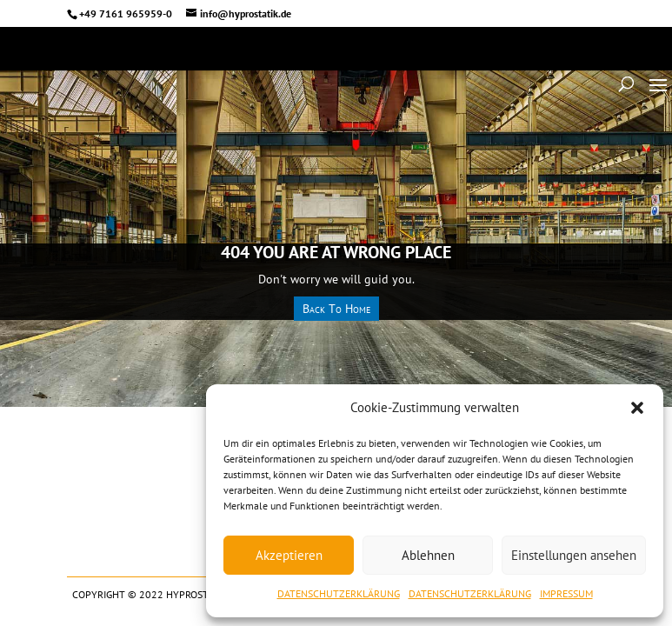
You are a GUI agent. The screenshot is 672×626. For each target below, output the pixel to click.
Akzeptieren (289, 555)
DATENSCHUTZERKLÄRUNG (339, 593)
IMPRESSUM (566, 593)
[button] (637, 408)
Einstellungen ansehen (574, 555)
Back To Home (336, 309)
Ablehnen (428, 555)
